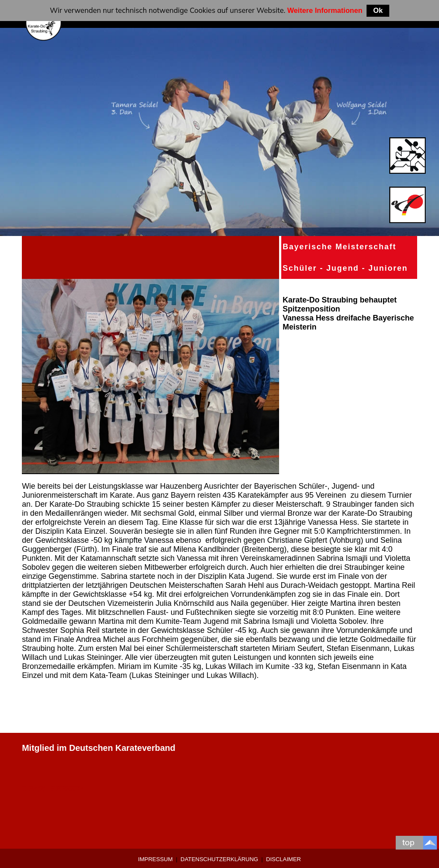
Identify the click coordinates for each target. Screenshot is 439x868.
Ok (378, 11)
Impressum (155, 859)
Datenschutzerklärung (219, 859)
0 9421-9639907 (53, 789)
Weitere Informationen (325, 11)
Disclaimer (284, 859)
